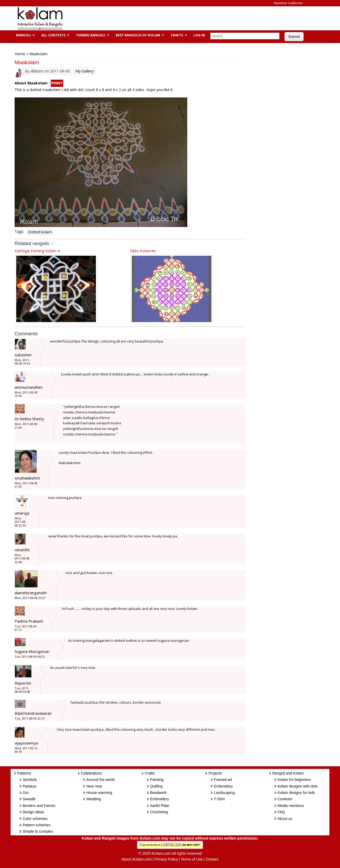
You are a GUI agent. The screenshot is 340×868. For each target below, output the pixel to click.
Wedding (94, 799)
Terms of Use (192, 859)
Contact (212, 859)
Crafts (176, 35)
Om (26, 793)
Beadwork (158, 793)
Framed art (223, 780)
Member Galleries (288, 3)
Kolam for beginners (294, 780)
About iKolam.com (137, 859)
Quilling (156, 786)
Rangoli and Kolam (288, 773)
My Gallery (84, 71)
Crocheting (159, 812)
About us (285, 819)
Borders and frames (39, 806)
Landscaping (224, 793)
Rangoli (23, 35)
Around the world (100, 780)
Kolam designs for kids (296, 793)
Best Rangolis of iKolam (137, 35)
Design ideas (33, 812)
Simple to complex (38, 831)
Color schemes (35, 819)
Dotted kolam (40, 232)
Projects (215, 773)
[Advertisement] (166, 18)
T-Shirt (219, 799)
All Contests (53, 35)
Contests (285, 799)
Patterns (24, 773)
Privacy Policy (166, 859)
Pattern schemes (37, 825)
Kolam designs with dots (298, 786)
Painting (157, 780)
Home (20, 54)
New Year (94, 786)
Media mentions (291, 806)
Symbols (30, 780)
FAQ (281, 812)
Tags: (19, 231)
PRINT (57, 83)
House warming (99, 793)
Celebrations (92, 773)
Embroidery (160, 799)
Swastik (29, 799)
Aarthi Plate (160, 806)
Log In (199, 35)
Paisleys (29, 786)
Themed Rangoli (90, 35)
